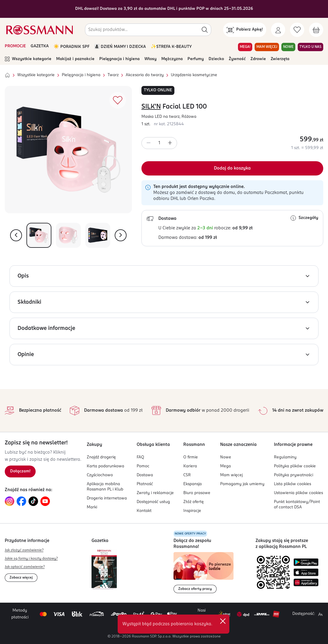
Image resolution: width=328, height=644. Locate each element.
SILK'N (151, 107)
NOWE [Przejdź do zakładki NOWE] (288, 47)
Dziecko (216, 59)
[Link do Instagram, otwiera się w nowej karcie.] (10, 501)
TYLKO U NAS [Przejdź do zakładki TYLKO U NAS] (310, 47)
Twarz (113, 75)
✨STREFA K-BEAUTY (171, 47)
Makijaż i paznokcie (75, 59)
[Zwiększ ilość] (170, 143)
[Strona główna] (7, 75)
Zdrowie (258, 59)
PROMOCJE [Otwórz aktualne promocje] (15, 46)
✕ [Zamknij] (223, 621)
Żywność (237, 59)
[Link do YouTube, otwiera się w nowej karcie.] (45, 501)
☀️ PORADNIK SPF (71, 47)
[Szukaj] (205, 30)
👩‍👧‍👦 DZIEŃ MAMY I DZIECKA (120, 47)
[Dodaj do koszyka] (232, 168)
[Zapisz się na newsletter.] (20, 471)
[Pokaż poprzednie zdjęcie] (16, 235)
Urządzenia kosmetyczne (194, 75)
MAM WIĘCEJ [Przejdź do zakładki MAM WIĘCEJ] (267, 47)
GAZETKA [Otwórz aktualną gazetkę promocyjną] (40, 46)
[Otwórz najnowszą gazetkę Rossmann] (104, 569)
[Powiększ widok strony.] (320, 614)
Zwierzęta (280, 59)
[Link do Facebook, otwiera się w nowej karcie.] (21, 501)
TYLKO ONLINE (158, 90)
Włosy (150, 59)
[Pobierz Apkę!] (245, 30)
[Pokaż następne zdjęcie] (121, 235)
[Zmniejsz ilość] (149, 143)
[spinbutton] (159, 143)
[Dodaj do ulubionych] (118, 100)
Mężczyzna (172, 59)
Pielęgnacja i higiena (119, 59)
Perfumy (196, 59)
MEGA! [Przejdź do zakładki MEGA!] (245, 47)
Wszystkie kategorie (28, 59)
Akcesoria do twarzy (145, 75)
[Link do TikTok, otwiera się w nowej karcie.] (33, 501)
